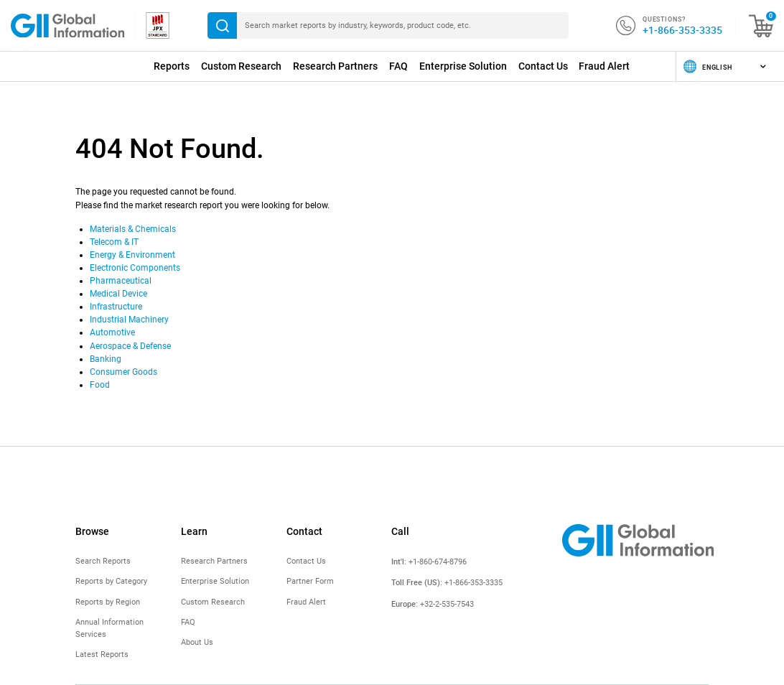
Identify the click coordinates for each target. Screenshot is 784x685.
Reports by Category (111, 581)
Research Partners (335, 66)
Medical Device (118, 294)
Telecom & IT (114, 242)
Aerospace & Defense (130, 346)
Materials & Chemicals (133, 229)
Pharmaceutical (121, 281)
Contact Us (543, 66)
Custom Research (241, 66)
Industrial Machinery (129, 320)
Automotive (112, 332)
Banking (106, 359)
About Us (197, 642)
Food (100, 385)
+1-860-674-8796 (438, 562)
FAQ (398, 66)
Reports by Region (108, 602)
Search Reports (103, 561)
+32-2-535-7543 (447, 604)
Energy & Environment (132, 255)
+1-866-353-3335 (682, 30)
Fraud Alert (604, 66)
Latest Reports (102, 654)
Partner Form (310, 581)
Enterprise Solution (463, 66)
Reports (172, 66)
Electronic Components (135, 268)
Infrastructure (116, 307)
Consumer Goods (123, 372)
